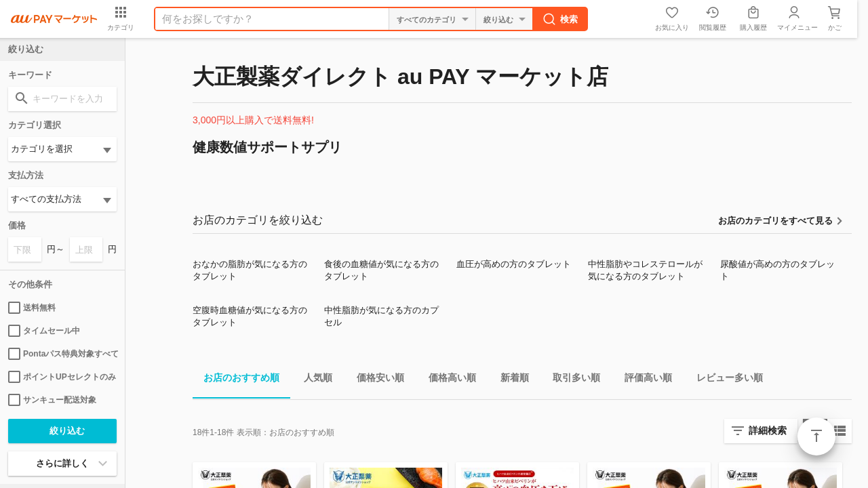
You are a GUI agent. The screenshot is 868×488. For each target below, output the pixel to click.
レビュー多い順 (724, 380)
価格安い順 (375, 380)
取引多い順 (571, 380)
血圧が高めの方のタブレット (514, 264)
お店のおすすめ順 (236, 380)
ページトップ (816, 436)
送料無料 (32, 308)
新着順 (509, 380)
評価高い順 (643, 380)
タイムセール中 (44, 331)
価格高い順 (447, 380)
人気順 (313, 380)
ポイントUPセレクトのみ (62, 377)
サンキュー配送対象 (52, 400)
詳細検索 (768, 430)
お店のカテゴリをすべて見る (775, 221)
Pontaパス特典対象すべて (62, 354)
